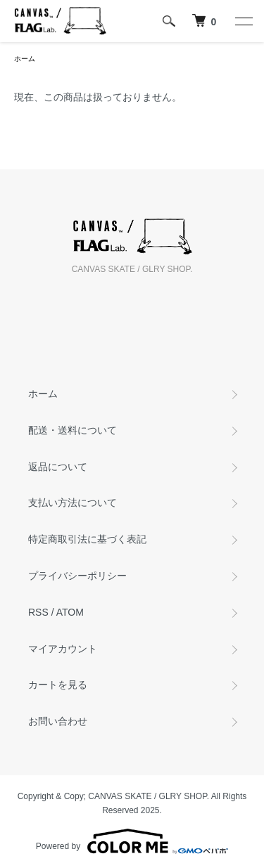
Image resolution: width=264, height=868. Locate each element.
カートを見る (58, 685)
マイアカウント (63, 649)
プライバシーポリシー (77, 576)
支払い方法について (73, 503)
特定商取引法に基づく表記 (87, 539)
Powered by (132, 841)
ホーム (25, 59)
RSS (38, 612)
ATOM (70, 612)
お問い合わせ (58, 721)
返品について (58, 467)
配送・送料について (73, 430)
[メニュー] (243, 21)
